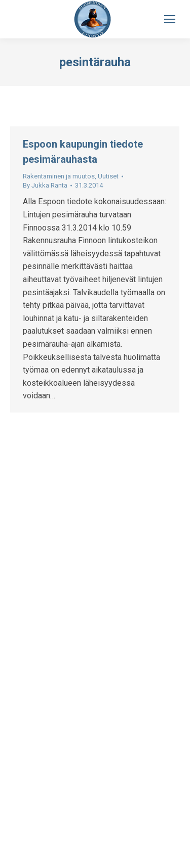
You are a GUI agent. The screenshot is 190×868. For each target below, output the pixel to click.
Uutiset (108, 176)
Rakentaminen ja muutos (59, 176)
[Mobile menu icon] (170, 19)
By (45, 185)
